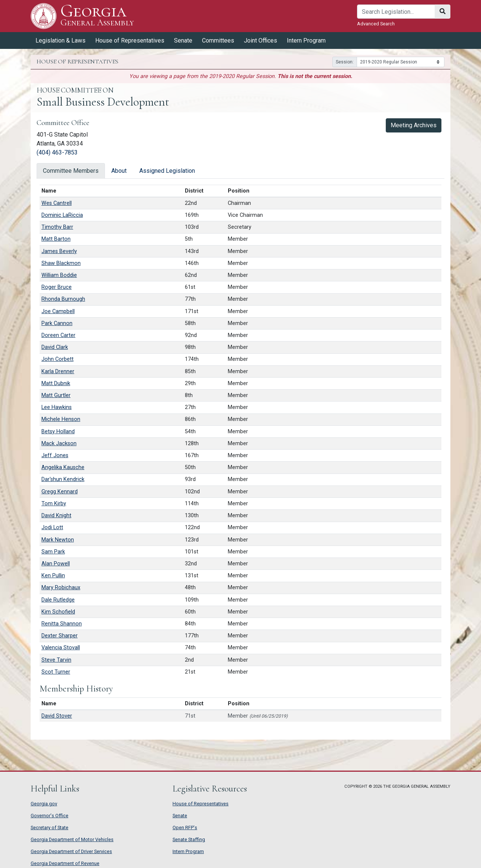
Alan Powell (56, 564)
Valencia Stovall (61, 648)
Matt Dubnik (56, 383)
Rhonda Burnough (63, 299)
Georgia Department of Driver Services (71, 851)
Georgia (97, 16)
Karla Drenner (58, 371)
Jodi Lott (52, 527)
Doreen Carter (58, 335)
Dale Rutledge (58, 600)
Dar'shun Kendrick (63, 479)
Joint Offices (260, 40)
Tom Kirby (54, 504)
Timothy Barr (57, 227)
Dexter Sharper (60, 636)
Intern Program (306, 40)
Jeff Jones (55, 455)
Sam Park (53, 552)
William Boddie (59, 275)
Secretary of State (49, 828)
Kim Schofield (58, 612)
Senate (183, 40)
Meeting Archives (414, 125)
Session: (345, 62)
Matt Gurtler (56, 395)
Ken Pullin (53, 576)
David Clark (55, 347)
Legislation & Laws (60, 40)
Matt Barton (56, 239)
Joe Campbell (58, 311)
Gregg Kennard (60, 492)
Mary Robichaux (61, 588)
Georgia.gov (44, 804)
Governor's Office (49, 816)
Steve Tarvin (56, 660)
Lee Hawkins (57, 407)
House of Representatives (130, 40)
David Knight (56, 516)
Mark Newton (58, 540)
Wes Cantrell (57, 203)
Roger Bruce (57, 287)
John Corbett (58, 359)
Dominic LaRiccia (62, 215)
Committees (218, 40)
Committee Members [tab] (71, 171)
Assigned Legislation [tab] (167, 171)
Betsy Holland (58, 432)
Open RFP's (185, 828)
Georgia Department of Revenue (65, 863)
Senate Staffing (189, 839)
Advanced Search (376, 24)
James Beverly (59, 251)
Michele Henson (61, 419)
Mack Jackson (59, 444)
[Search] (396, 12)
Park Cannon (57, 323)
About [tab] (119, 171)
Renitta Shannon (62, 624)
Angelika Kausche (63, 467)
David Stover (57, 716)
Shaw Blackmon (61, 263)
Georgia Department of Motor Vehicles (72, 839)
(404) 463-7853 (57, 152)
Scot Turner (56, 672)
